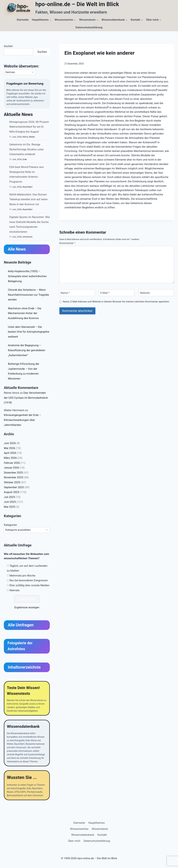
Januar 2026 (11, 468)
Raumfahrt (27, 187)
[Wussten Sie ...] (27, 787)
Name (65, 293)
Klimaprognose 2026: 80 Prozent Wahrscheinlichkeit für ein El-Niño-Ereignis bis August (29, 127)
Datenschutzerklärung (89, 27)
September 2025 (14, 488)
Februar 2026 (12, 463)
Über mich (74, 841)
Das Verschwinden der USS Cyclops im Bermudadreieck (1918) (26, 398)
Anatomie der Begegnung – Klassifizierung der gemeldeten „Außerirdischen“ (27, 351)
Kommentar (67, 243)
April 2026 (10, 454)
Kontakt (102, 835)
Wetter (32, 137)
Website (145, 293)
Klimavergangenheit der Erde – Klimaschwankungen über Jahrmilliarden (22, 420)
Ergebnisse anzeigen (27, 608)
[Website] (156, 293)
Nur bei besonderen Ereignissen (29, 581)
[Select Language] (20, 72)
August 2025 (12, 493)
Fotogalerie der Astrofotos (20, 647)
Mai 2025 (10, 507)
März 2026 (10, 458)
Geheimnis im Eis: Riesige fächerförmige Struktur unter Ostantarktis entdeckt (26, 150)
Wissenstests (100, 829)
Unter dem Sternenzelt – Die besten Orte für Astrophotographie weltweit (29, 332)
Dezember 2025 (13, 473)
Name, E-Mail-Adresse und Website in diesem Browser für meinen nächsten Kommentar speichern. (116, 302)
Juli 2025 (9, 497)
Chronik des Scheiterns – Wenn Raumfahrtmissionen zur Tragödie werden (28, 295)
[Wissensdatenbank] (27, 744)
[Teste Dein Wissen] (27, 699)
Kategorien (10, 525)
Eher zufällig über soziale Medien (30, 586)
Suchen (8, 46)
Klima (25, 137)
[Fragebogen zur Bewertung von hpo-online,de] (27, 94)
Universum (28, 237)
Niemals (15, 591)
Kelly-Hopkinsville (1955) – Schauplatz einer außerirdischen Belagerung (27, 277)
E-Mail (105, 293)
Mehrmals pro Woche (22, 576)
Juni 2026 (10, 444)
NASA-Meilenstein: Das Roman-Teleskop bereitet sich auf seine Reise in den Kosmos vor (28, 200)
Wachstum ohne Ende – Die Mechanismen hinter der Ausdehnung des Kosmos (25, 314)
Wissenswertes (79, 829)
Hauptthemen (96, 823)
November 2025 (14, 478)
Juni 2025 (10, 502)
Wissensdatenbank (83, 835)
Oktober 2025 (12, 483)
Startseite (23, 20)
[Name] (77, 293)
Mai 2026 (10, 449)
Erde (25, 160)
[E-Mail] (117, 293)
